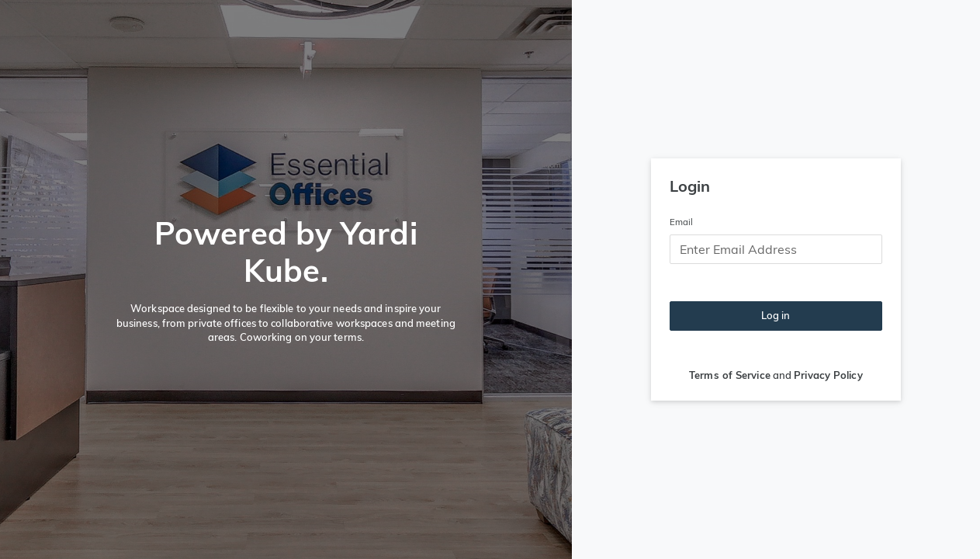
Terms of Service (730, 375)
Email (682, 222)
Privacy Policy (828, 375)
